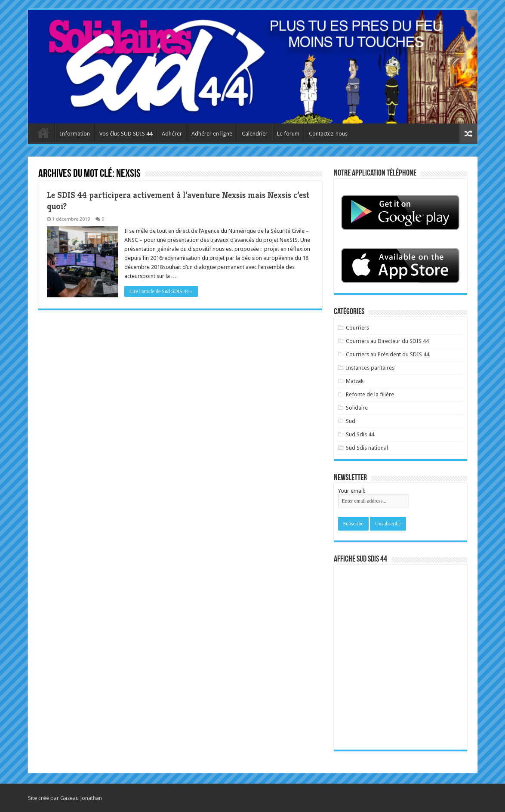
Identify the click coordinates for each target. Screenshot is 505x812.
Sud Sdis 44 (360, 434)
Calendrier (255, 134)
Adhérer (172, 134)
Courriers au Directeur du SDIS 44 (387, 341)
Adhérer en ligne (212, 134)
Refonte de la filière (370, 394)
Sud (351, 421)
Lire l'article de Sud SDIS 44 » (161, 291)
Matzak (355, 381)
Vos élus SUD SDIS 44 (126, 134)
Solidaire (357, 408)
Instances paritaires (370, 368)
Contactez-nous (328, 134)
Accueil (43, 133)
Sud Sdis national (367, 448)
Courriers (357, 328)
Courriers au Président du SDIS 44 (388, 354)
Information (75, 134)
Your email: (352, 491)
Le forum (288, 134)
